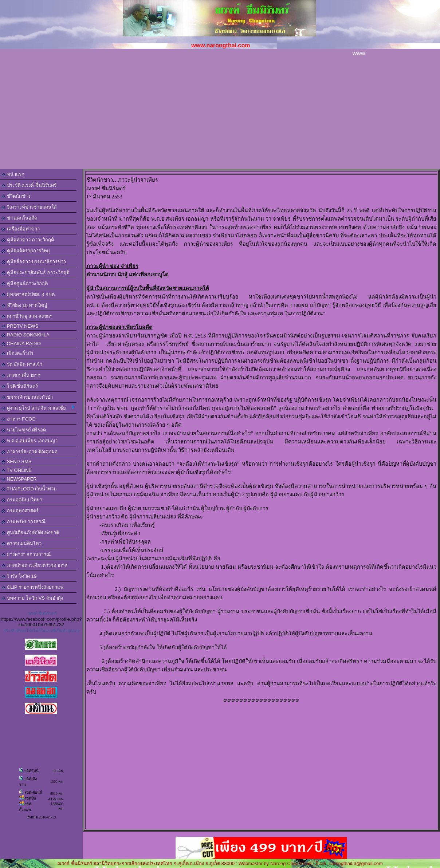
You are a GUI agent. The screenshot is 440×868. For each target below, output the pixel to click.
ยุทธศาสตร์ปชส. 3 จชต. (29, 294)
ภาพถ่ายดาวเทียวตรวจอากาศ (34, 565)
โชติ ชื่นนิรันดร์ (20, 386)
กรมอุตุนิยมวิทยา (22, 500)
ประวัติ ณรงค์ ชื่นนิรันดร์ (29, 185)
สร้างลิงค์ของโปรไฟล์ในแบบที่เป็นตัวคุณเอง (41, 631)
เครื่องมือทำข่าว (21, 229)
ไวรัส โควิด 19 (19, 576)
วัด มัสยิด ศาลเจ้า (22, 364)
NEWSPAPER (19, 479)
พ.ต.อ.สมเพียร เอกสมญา (30, 441)
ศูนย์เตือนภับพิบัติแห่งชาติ (30, 532)
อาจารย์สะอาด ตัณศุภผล (30, 452)
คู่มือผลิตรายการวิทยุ (26, 251)
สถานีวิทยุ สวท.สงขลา (27, 316)
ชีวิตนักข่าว (16, 196)
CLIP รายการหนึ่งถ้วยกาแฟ (32, 587)
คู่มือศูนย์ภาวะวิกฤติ (25, 283)
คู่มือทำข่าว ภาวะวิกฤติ (28, 240)
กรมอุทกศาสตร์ (20, 511)
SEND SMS (17, 461)
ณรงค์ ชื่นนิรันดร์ (42, 613)
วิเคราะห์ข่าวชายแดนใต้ (29, 207)
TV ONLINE (17, 470)
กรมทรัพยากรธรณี (23, 522)
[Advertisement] (220, 114)
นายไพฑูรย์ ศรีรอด (24, 430)
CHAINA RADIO (21, 344)
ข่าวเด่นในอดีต (19, 218)
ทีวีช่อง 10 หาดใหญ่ (24, 305)
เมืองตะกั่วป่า (17, 353)
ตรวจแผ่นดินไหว (21, 543)
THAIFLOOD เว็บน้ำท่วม (29, 489)
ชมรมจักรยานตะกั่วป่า (27, 397)
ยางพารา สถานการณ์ (26, 554)
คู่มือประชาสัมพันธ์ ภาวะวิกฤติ (35, 273)
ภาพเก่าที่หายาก (21, 375)
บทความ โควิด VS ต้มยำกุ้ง (32, 598)
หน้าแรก (13, 174)
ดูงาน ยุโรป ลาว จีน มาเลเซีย (38, 408)
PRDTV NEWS (20, 326)
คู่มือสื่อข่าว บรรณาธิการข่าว (34, 262)
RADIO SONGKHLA (25, 335)
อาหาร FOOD (19, 419)
